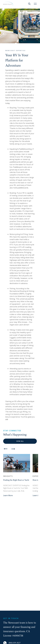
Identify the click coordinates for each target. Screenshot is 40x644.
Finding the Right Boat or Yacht (16, 480)
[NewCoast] (8, 4)
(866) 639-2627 (15, 643)
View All (20, 441)
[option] (17, 475)
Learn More (8, 495)
